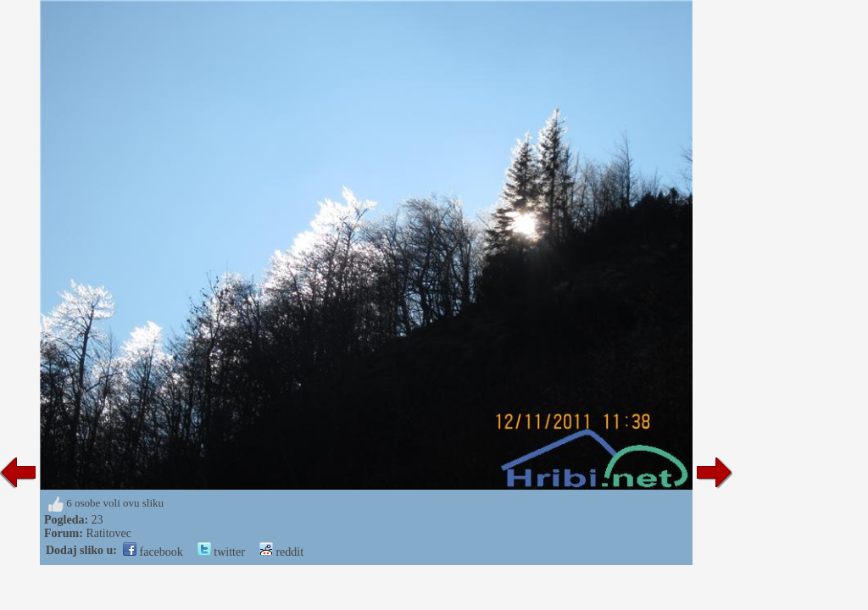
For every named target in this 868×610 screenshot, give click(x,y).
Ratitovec (108, 533)
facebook (153, 552)
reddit (281, 552)
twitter (221, 552)
